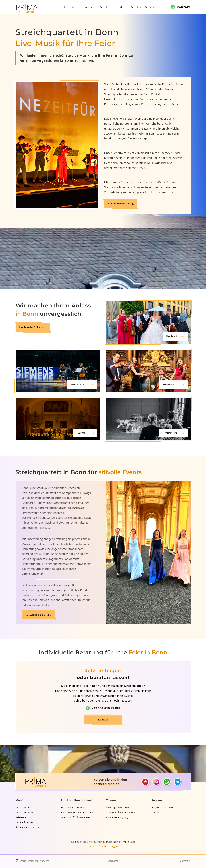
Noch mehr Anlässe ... (33, 327)
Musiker (136, 7)
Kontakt (103, 711)
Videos (122, 7)
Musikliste (107, 7)
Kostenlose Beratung (106, 203)
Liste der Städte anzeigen (103, 846)
